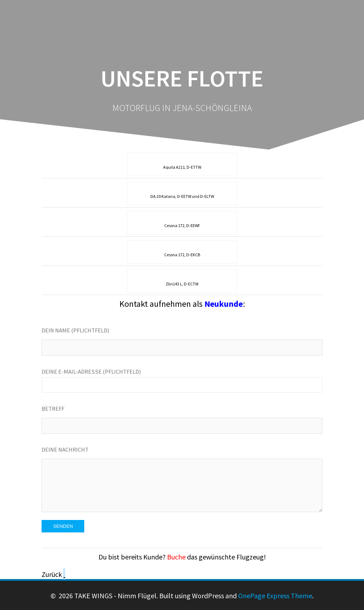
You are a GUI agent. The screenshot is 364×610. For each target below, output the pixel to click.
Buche (176, 557)
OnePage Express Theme (275, 596)
